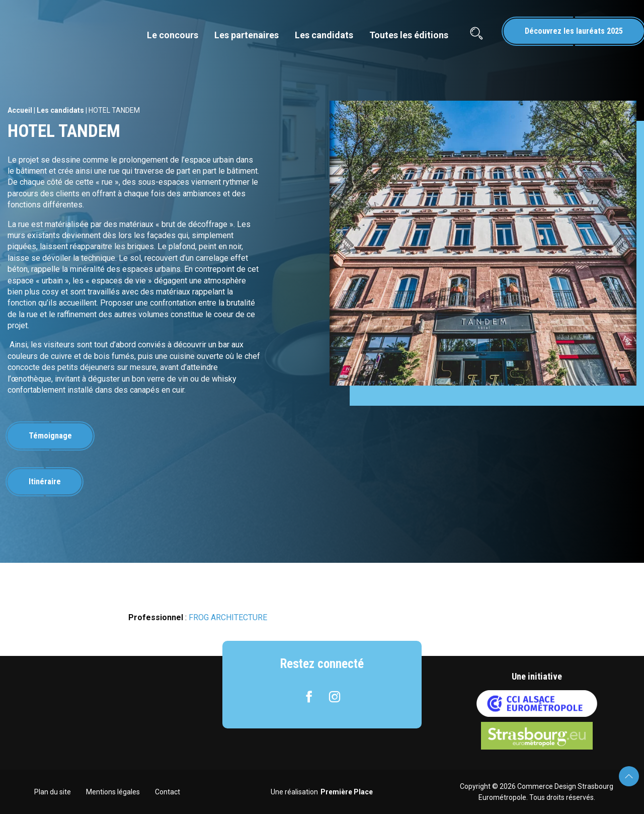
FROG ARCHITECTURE (228, 617)
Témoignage (50, 436)
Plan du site (53, 792)
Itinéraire (45, 482)
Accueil (20, 110)
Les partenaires (247, 35)
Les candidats (324, 35)
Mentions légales (113, 792)
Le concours (173, 35)
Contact (168, 792)
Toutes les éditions (409, 35)
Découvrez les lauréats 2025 (574, 31)
